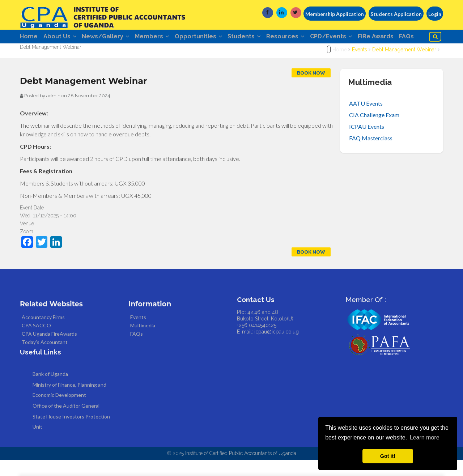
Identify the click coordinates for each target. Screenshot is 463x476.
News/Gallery (112, 37)
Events (360, 66)
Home (29, 37)
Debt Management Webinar (404, 66)
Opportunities (210, 37)
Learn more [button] (425, 437)
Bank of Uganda (50, 390)
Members (161, 37)
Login (435, 14)
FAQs (32, 52)
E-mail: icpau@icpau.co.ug (268, 348)
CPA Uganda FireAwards (49, 350)
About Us (63, 37)
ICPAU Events (367, 143)
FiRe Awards (400, 37)
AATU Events (366, 120)
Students (259, 37)
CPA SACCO (36, 342)
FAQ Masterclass (371, 155)
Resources (303, 37)
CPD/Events (352, 37)
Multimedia (143, 342)
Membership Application (335, 14)
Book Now (311, 90)
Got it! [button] (388, 456)
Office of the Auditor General (66, 422)
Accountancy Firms (43, 334)
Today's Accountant (45, 359)
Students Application (396, 14)
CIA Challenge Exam (374, 131)
